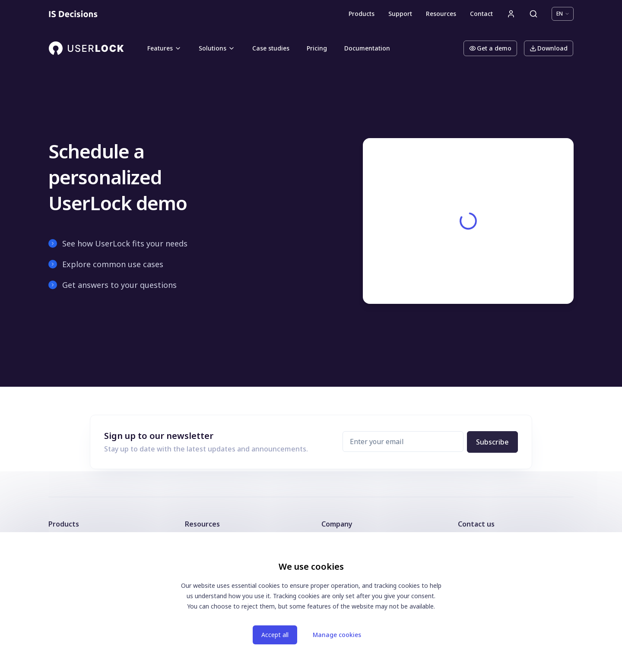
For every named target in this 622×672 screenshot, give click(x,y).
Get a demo (490, 48)
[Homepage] (73, 14)
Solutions (217, 48)
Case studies (271, 48)
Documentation (367, 48)
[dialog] (311, 602)
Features (164, 48)
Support (400, 14)
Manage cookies (337, 635)
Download (549, 48)
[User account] (511, 14)
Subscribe (492, 442)
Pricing (317, 48)
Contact (481, 14)
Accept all (275, 635)
